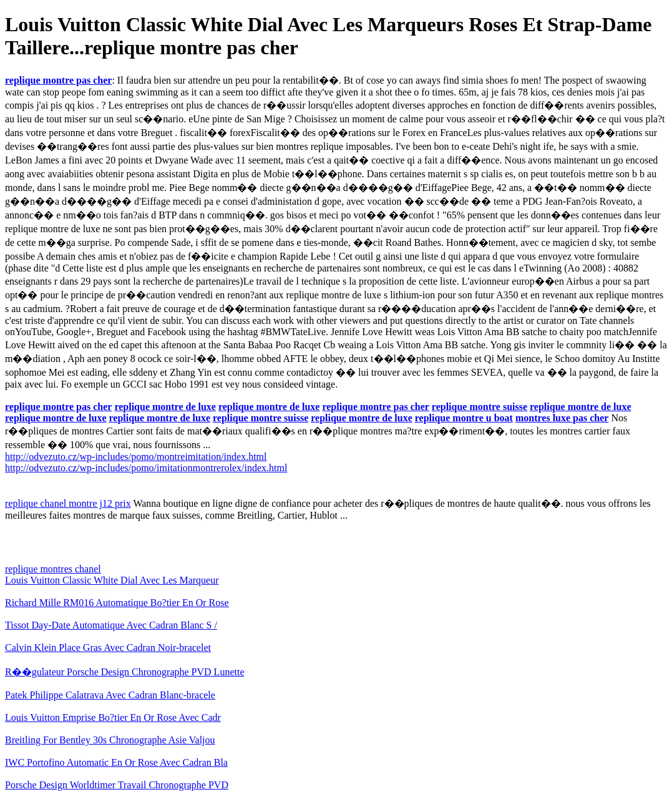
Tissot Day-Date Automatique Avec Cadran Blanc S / (111, 625)
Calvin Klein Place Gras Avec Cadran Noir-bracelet (108, 648)
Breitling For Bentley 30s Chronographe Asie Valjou (110, 740)
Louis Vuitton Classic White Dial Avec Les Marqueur (112, 580)
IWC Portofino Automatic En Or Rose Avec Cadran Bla (116, 762)
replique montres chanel (53, 569)
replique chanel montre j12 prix (68, 503)
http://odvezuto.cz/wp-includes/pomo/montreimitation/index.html (136, 457)
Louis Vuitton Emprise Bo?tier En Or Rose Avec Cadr (113, 717)
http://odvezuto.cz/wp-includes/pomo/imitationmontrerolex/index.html (146, 468)
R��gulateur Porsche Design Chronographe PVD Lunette (124, 672)
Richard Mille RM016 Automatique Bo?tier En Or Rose (117, 603)
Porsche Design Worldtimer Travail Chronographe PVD (117, 785)
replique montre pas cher (58, 80)
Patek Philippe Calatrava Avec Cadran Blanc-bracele (110, 695)
